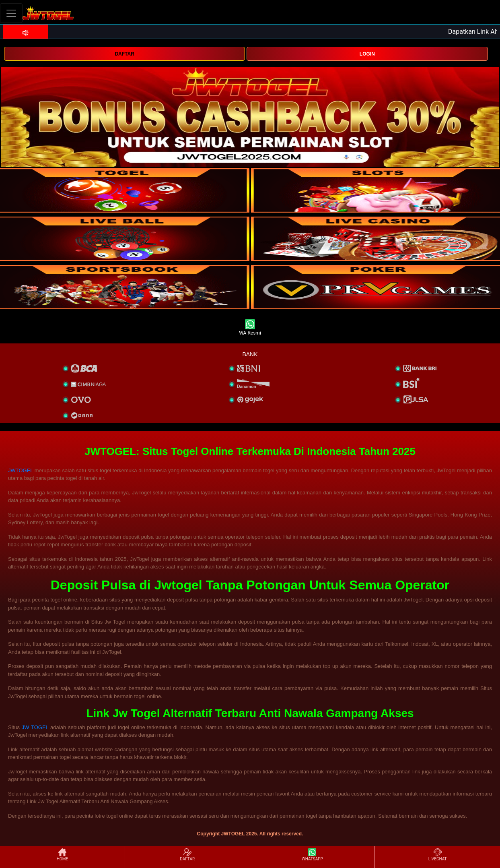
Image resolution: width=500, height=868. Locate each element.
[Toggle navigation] (11, 13)
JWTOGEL (21, 470)
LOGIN (367, 54)
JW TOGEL (35, 727)
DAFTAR (124, 54)
